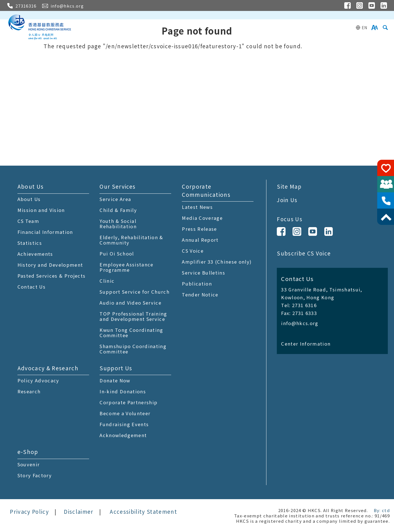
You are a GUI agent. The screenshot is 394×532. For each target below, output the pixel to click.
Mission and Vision (41, 210)
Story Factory (35, 475)
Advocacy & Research (48, 368)
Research (29, 391)
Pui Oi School (117, 254)
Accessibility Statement (143, 511)
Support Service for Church (134, 292)
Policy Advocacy (38, 380)
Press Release (199, 229)
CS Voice (193, 251)
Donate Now (115, 380)
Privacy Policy (29, 511)
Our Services (117, 186)
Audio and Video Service (130, 303)
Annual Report (200, 240)
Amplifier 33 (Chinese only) (217, 262)
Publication (197, 284)
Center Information (306, 344)
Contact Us (31, 287)
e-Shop (28, 452)
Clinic (107, 281)
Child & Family (118, 210)
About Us (31, 186)
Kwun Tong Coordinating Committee (131, 333)
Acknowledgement (123, 435)
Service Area (115, 199)
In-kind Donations (123, 391)
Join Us (287, 200)
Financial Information (45, 232)
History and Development (50, 265)
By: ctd (382, 510)
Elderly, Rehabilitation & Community (131, 240)
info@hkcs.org (300, 323)
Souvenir (29, 464)
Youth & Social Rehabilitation (118, 224)
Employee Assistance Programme (126, 267)
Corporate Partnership (128, 402)
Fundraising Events (124, 424)
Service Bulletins (203, 273)
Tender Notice (200, 294)
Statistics (30, 243)
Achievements (35, 254)
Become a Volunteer (125, 413)
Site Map (289, 186)
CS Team (28, 221)
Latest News (197, 207)
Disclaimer (79, 511)
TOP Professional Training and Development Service (133, 316)
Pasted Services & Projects (52, 276)
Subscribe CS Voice (304, 253)
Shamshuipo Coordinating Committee (133, 349)
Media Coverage (202, 218)
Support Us (116, 368)
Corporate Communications (206, 190)
